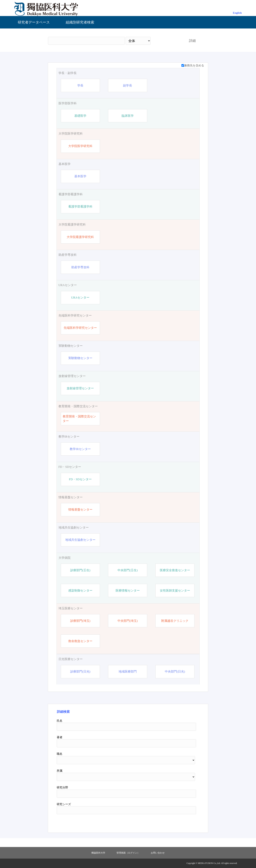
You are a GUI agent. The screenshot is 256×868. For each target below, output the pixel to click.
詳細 (192, 41)
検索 (167, 41)
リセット (187, 822)
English (237, 13)
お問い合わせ (158, 853)
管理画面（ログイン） (128, 853)
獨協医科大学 (98, 853)
